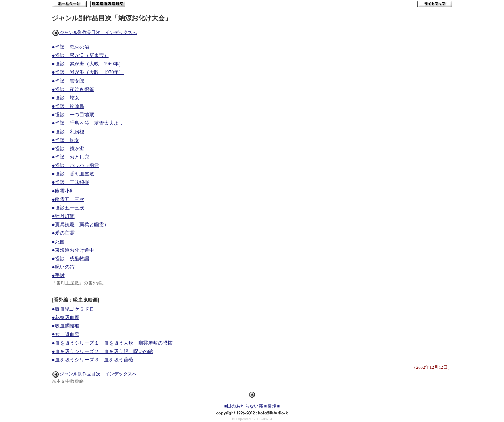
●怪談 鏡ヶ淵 (68, 148)
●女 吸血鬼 (66, 334)
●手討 (58, 275)
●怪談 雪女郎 (68, 81)
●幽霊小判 (63, 191)
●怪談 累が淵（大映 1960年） (88, 64)
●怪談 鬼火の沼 (71, 47)
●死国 (58, 242)
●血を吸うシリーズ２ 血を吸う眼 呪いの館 (102, 351)
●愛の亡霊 (63, 233)
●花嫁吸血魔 (66, 317)
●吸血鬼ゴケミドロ (73, 309)
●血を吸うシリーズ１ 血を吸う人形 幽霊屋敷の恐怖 (112, 343)
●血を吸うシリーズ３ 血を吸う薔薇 (93, 360)
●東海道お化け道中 (73, 250)
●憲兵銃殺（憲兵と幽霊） (80, 224)
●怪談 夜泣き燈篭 (73, 89)
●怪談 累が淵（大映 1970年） (88, 72)
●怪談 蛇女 (66, 98)
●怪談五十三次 (68, 208)
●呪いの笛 (63, 267)
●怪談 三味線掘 (71, 182)
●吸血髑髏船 (66, 326)
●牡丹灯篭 (63, 216)
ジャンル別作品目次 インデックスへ (95, 33)
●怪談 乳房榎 (68, 132)
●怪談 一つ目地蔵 (73, 115)
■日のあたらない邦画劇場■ (252, 406)
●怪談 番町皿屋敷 (73, 174)
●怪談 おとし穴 (71, 157)
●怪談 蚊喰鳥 (68, 106)
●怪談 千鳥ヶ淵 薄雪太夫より (88, 123)
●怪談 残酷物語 (71, 258)
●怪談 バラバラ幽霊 (75, 165)
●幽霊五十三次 (68, 199)
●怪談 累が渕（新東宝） (80, 55)
